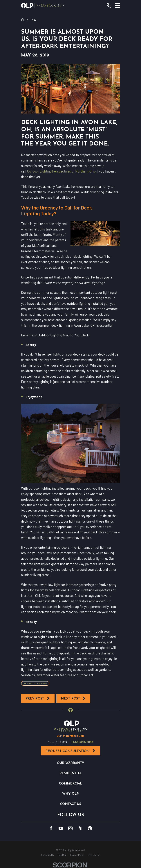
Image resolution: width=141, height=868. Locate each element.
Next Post (73, 698)
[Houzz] (80, 828)
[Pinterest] (90, 828)
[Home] (43, 5)
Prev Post (38, 698)
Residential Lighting (35, 683)
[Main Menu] (117, 6)
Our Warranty (71, 763)
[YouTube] (61, 828)
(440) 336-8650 (82, 742)
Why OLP (70, 794)
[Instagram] (70, 828)
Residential (71, 773)
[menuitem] (48, 855)
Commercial (70, 784)
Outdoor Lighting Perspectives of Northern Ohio (61, 171)
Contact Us (71, 804)
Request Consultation (70, 751)
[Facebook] (51, 828)
